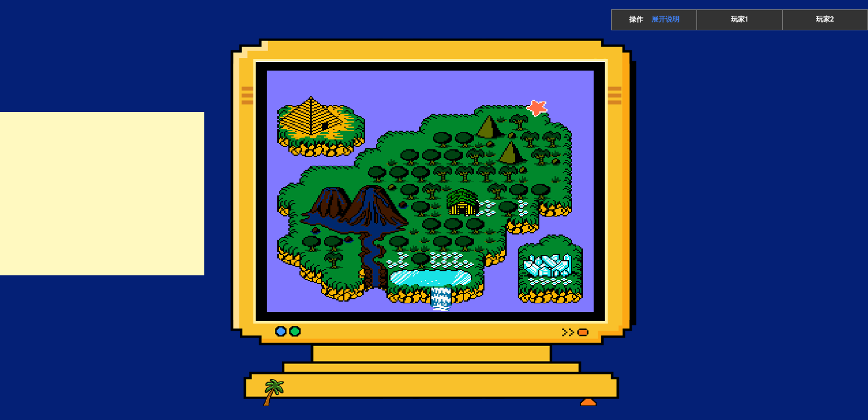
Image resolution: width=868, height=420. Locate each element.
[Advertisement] (102, 194)
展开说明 (665, 19)
